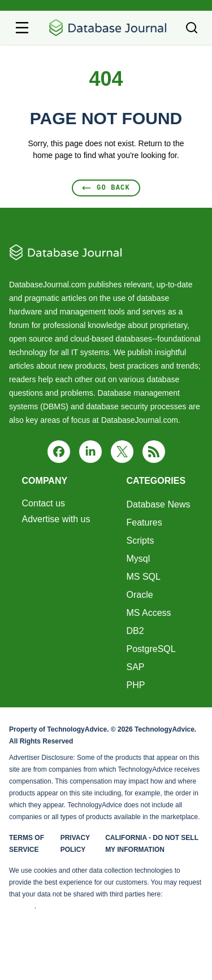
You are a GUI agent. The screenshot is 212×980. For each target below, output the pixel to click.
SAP (135, 667)
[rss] (154, 452)
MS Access (148, 613)
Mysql (138, 559)
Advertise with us (56, 519)
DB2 (135, 631)
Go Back (106, 188)
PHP (135, 685)
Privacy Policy (75, 844)
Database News (158, 504)
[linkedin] (90, 452)
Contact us (44, 504)
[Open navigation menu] (22, 28)
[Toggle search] (192, 28)
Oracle (139, 595)
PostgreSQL (151, 649)
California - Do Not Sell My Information (152, 844)
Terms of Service (27, 844)
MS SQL (143, 577)
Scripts (140, 541)
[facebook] (59, 452)
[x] (122, 452)
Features (144, 522)
